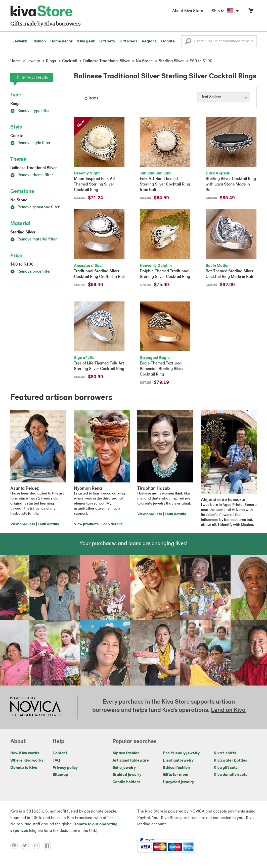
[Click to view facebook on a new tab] (49, 845)
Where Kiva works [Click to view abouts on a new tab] (27, 761)
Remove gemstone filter (35, 207)
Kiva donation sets (231, 775)
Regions (149, 41)
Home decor (61, 41)
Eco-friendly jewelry (181, 753)
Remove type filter (30, 111)
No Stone (19, 200)
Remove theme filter (32, 175)
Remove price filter (31, 272)
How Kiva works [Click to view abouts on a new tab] (25, 753)
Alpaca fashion (126, 753)
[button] (188, 42)
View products (23, 524)
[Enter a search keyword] (219, 41)
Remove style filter (30, 143)
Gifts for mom (176, 775)
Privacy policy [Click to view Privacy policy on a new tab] (65, 768)
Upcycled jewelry (179, 782)
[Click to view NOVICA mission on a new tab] (35, 707)
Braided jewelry (127, 775)
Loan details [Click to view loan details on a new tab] (48, 524)
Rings (15, 104)
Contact (60, 753)
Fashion (39, 41)
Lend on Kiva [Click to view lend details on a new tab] (228, 710)
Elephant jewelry (178, 761)
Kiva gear (86, 41)
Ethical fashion (176, 768)
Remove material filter (34, 239)
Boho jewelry (124, 768)
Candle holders (126, 782)
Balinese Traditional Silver (34, 168)
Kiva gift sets (226, 768)
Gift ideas (128, 41)
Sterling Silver (23, 232)
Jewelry (20, 41)
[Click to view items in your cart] (251, 12)
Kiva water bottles (230, 761)
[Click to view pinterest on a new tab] (16, 845)
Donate (168, 41)
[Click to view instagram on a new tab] (38, 845)
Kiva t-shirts (225, 753)
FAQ (56, 761)
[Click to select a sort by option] (224, 97)
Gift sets (107, 41)
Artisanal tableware (131, 761)
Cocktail (18, 136)
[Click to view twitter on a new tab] (27, 845)
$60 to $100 (22, 265)
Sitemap (60, 775)
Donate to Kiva (24, 768)
